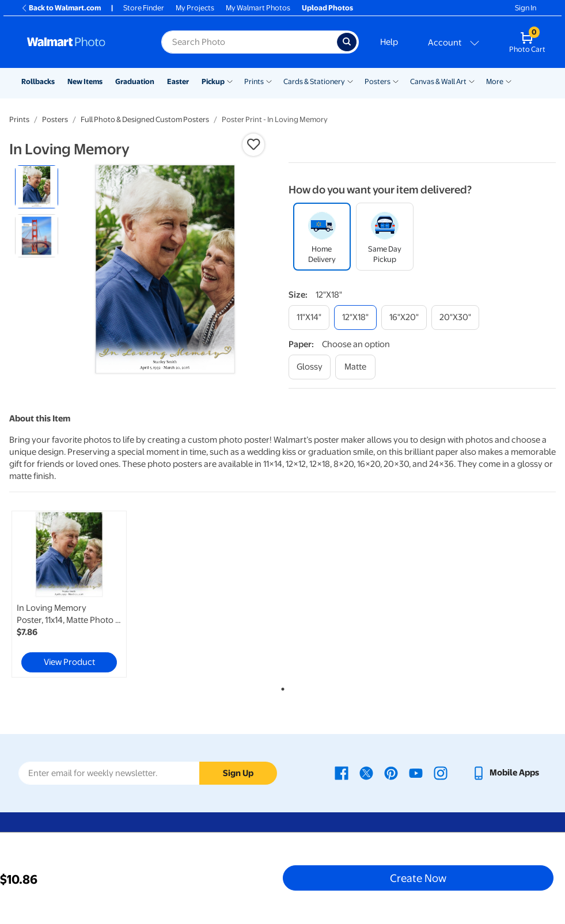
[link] (69, 594)
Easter (178, 81)
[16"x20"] (404, 317)
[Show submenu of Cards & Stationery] (350, 81)
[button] (253, 145)
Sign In (526, 8)
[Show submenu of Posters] (396, 81)
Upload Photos (327, 8)
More (495, 81)
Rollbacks (38, 81)
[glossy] (310, 367)
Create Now (418, 878)
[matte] (355, 367)
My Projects (195, 8)
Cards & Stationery (314, 81)
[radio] (37, 187)
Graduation (135, 81)
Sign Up (238, 773)
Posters (378, 81)
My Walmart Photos (258, 8)
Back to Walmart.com (61, 8)
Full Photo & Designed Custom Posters (145, 119)
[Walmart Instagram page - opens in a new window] (441, 773)
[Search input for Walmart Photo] (249, 42)
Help (389, 42)
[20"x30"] (455, 317)
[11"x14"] (309, 317)
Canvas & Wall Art (438, 81)
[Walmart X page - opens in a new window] (366, 773)
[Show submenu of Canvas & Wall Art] (472, 81)
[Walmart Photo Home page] (82, 42)
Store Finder (144, 8)
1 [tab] (280, 687)
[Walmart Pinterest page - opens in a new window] (391, 773)
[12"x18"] (355, 317)
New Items (85, 81)
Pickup (213, 81)
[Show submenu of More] (509, 81)
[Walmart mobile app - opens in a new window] (505, 773)
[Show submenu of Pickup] (230, 81)
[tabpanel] (101, 594)
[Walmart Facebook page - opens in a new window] (342, 773)
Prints (254, 81)
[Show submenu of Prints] (269, 81)
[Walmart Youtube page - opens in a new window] (416, 773)
